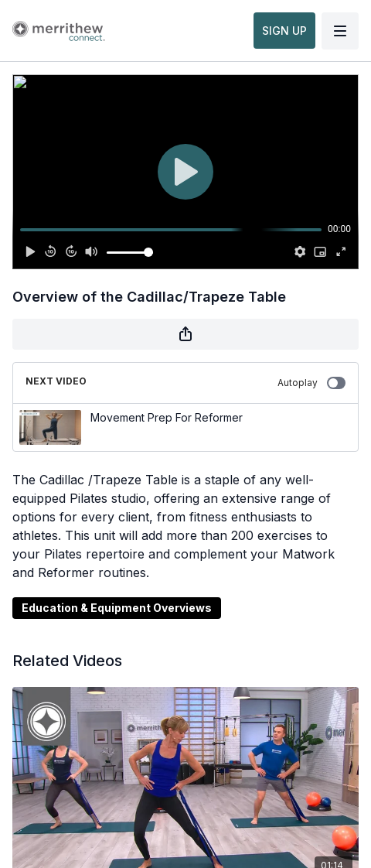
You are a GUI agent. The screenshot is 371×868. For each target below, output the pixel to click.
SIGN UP (284, 31)
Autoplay (311, 383)
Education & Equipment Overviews (117, 608)
